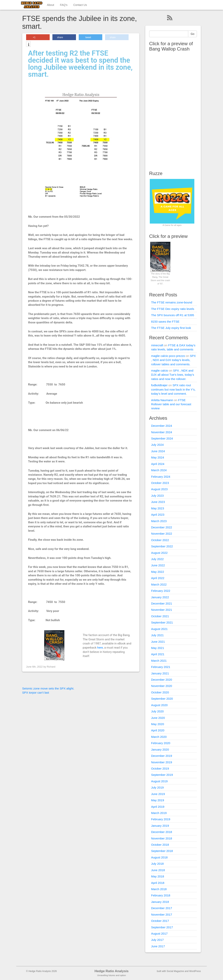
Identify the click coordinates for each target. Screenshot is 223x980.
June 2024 (158, 451)
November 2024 (162, 432)
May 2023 (158, 508)
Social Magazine (175, 971)
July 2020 (157, 711)
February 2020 (161, 743)
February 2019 (161, 819)
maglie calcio (160, 370)
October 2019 (160, 768)
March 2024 (159, 470)
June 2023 (158, 502)
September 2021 (162, 622)
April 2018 (158, 883)
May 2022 (158, 572)
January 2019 (160, 826)
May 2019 (158, 800)
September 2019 (162, 775)
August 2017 (159, 934)
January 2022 (160, 597)
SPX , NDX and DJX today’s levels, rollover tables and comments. (174, 360)
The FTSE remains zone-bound (172, 302)
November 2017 (162, 915)
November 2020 (162, 686)
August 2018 (159, 857)
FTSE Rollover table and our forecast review (171, 404)
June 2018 (158, 870)
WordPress (195, 971)
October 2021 (160, 616)
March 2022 (159, 584)
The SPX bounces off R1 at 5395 (173, 315)
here (100, 648)
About (51, 5)
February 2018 (161, 895)
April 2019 (158, 807)
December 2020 (162, 680)
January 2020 (160, 749)
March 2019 (159, 813)
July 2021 (157, 635)
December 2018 (162, 832)
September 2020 (162, 699)
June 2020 (158, 718)
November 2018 (162, 838)
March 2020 (159, 737)
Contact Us (80, 5)
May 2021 (158, 648)
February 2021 (161, 667)
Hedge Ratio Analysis (111, 971)
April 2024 (158, 464)
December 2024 (162, 426)
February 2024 (161, 477)
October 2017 (160, 921)
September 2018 (162, 851)
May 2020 (158, 724)
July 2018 (157, 864)
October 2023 (160, 483)
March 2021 (159, 661)
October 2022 (160, 540)
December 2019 (162, 756)
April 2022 (158, 578)
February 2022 (161, 591)
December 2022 (162, 527)
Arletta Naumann (162, 400)
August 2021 (159, 629)
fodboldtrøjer (159, 385)
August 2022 (159, 553)
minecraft (157, 345)
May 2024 (158, 457)
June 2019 (158, 794)
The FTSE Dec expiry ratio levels (173, 309)
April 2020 (158, 730)
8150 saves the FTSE (165, 322)
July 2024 (157, 445)
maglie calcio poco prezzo (168, 356)
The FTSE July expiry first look (171, 328)
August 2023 (159, 489)
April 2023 (158, 515)
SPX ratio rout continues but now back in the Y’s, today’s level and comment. (173, 389)
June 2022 (158, 565)
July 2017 (157, 940)
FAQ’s (64, 5)
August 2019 (159, 781)
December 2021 (162, 603)
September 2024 (162, 438)
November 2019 (162, 762)
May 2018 (158, 876)
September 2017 (162, 927)
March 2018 (159, 889)
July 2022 (157, 559)
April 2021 (158, 654)
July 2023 (157, 496)
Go (192, 34)
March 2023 (159, 521)
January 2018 (160, 902)
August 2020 (159, 705)
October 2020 (160, 692)
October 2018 (160, 845)
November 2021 (162, 610)
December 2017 (162, 908)
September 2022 (162, 546)
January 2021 (160, 673)
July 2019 (157, 787)
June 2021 (158, 642)
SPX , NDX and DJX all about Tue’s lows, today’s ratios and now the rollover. (173, 375)
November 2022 (162, 534)
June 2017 (158, 946)
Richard (51, 667)
